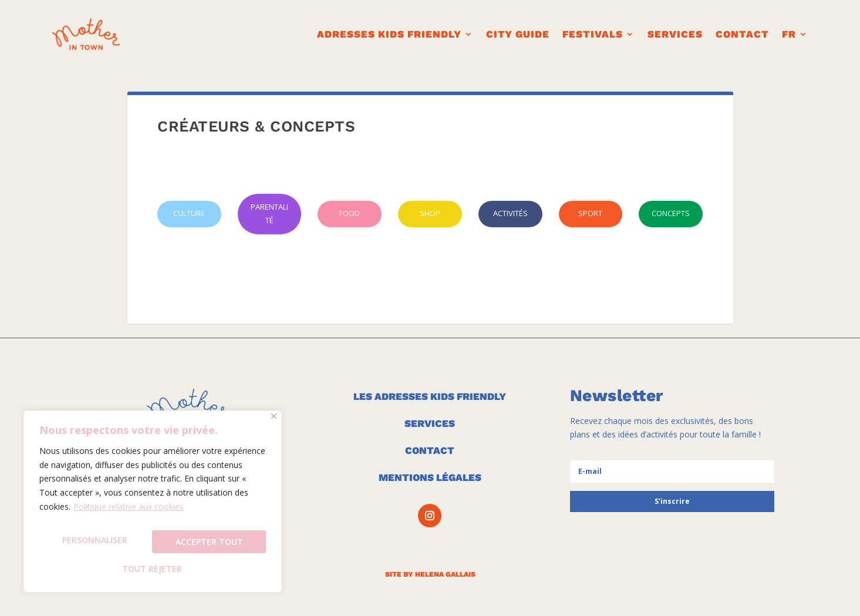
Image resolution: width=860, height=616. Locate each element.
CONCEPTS (671, 213)
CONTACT (742, 34)
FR (789, 34)
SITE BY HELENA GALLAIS (430, 574)
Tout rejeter (208, 546)
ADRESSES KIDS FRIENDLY (389, 34)
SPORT (590, 213)
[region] (153, 507)
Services (675, 34)
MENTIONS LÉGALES (430, 477)
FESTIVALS (593, 34)
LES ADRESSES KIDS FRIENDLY (430, 396)
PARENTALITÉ (269, 214)
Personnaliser (95, 546)
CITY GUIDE (518, 34)
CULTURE (189, 213)
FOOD (350, 213)
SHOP (430, 213)
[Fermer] (274, 427)
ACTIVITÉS (510, 213)
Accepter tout (153, 569)
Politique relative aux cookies (129, 518)
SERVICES (430, 423)
